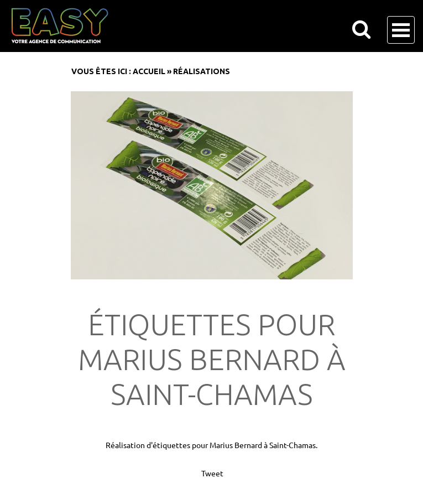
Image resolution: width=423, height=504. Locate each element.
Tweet (212, 473)
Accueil (149, 71)
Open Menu (401, 30)
